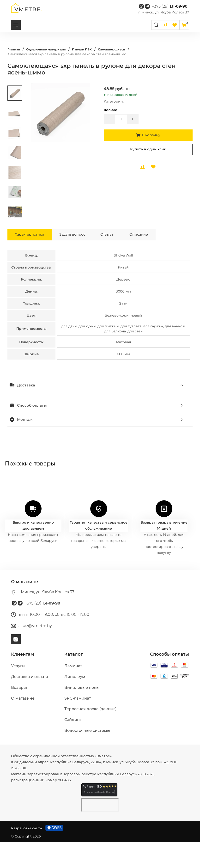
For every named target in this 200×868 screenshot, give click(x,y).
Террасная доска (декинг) (90, 735)
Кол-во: (110, 116)
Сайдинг (73, 746)
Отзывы (125, 258)
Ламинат (73, 692)
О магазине (23, 724)
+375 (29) (170, 9)
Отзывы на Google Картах (99, 818)
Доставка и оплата (30, 703)
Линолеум (75, 703)
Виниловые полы (82, 713)
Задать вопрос (83, 258)
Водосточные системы (87, 756)
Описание (163, 258)
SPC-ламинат (78, 724)
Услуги (18, 692)
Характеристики (33, 258)
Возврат (19, 713)
